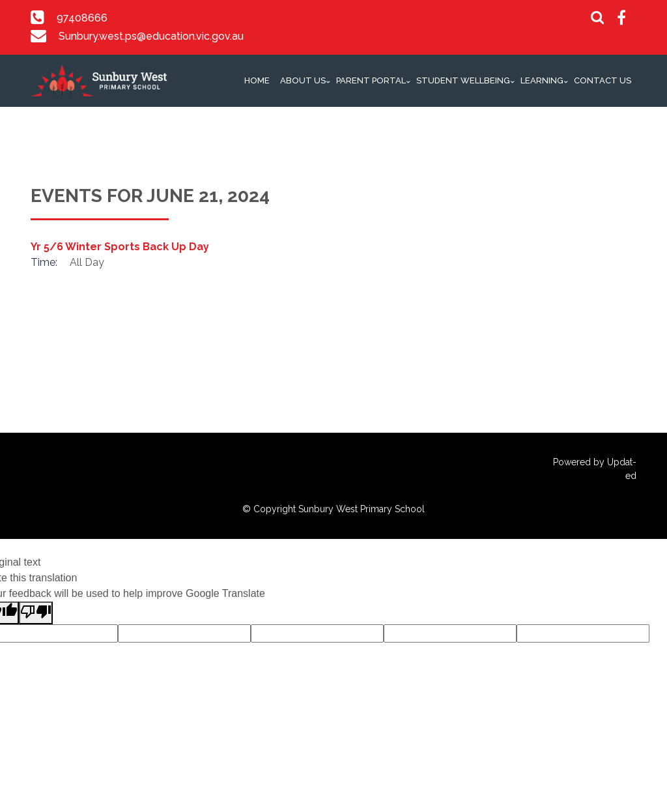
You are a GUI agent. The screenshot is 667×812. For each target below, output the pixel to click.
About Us (303, 80)
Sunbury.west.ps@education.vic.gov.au (150, 36)
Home (257, 80)
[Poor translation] (36, 613)
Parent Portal (371, 80)
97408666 (82, 18)
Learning (542, 80)
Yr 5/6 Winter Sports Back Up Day (120, 247)
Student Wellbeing (463, 80)
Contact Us (603, 80)
